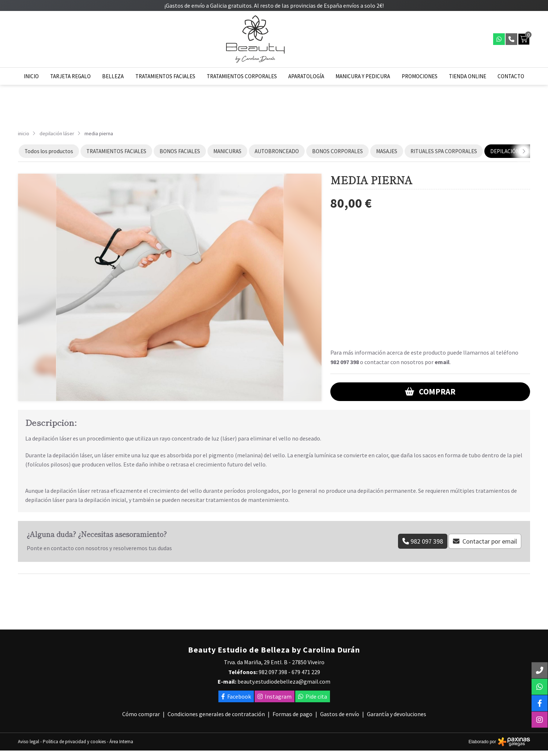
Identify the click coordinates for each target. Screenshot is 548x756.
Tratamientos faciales (165, 76)
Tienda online (468, 76)
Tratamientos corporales (242, 76)
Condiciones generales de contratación (216, 714)
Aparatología (306, 76)
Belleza (113, 76)
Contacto (511, 76)
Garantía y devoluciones (397, 714)
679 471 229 (306, 672)
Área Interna (121, 742)
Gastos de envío (340, 714)
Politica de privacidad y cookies (74, 742)
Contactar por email (490, 541)
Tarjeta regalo (70, 76)
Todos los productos (49, 151)
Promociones (420, 76)
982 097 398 (345, 362)
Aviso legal (29, 742)
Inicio (31, 76)
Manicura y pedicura (363, 76)
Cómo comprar (141, 714)
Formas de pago (292, 714)
